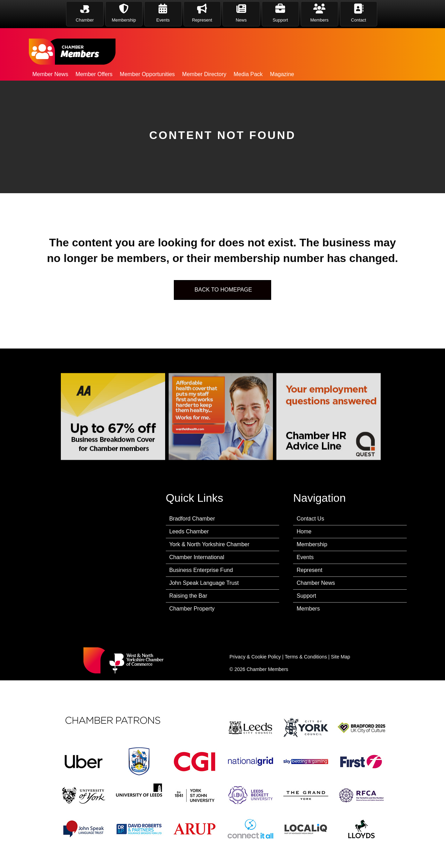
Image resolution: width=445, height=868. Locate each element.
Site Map (341, 657)
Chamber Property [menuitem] (192, 609)
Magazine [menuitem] (282, 74)
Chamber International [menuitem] (197, 557)
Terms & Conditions (306, 657)
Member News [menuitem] (50, 74)
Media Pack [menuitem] (248, 74)
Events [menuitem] (305, 557)
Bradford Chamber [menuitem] (192, 519)
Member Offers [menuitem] (94, 74)
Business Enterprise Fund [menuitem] (201, 570)
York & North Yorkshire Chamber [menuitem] (209, 544)
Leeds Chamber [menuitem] (189, 531)
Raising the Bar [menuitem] (188, 596)
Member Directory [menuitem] (204, 74)
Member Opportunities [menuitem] (147, 74)
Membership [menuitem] (312, 544)
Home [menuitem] (304, 531)
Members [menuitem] (308, 609)
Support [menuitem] (306, 596)
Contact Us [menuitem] (310, 519)
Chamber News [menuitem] (316, 583)
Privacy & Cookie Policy (255, 657)
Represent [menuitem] (309, 570)
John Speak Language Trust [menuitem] (204, 583)
